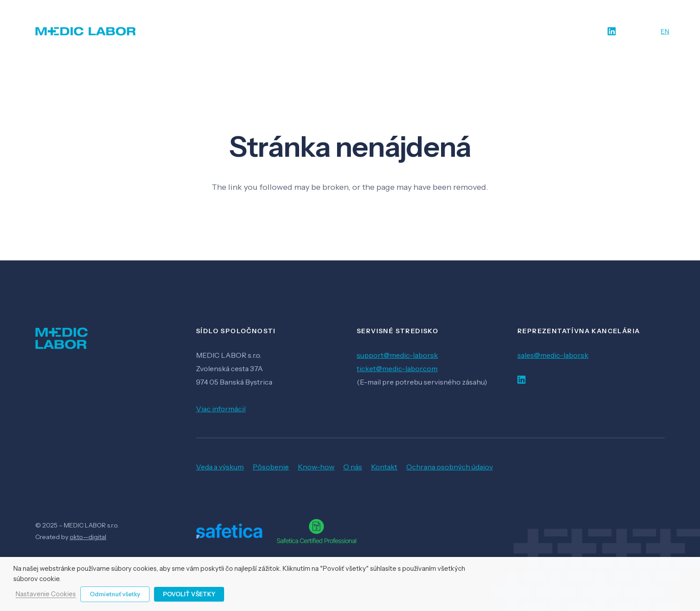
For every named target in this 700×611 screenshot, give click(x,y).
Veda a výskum (220, 467)
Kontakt (384, 467)
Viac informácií (221, 409)
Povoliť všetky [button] (189, 594)
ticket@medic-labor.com (397, 368)
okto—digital (88, 537)
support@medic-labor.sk (397, 355)
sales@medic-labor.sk (553, 355)
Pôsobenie (271, 467)
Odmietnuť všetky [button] (115, 594)
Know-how (316, 467)
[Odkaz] (86, 31)
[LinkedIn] (612, 31)
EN (665, 31)
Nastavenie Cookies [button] (46, 594)
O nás (353, 467)
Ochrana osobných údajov (450, 467)
